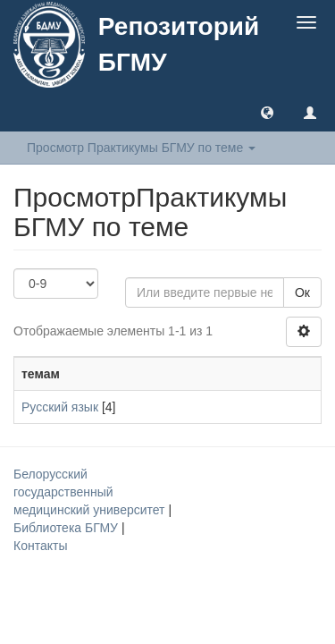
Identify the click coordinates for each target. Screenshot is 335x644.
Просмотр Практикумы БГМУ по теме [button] (141, 148)
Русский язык (60, 407)
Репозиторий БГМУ (179, 44)
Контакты (40, 546)
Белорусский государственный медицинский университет (91, 492)
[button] (267, 112)
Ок (302, 292)
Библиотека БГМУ (67, 528)
